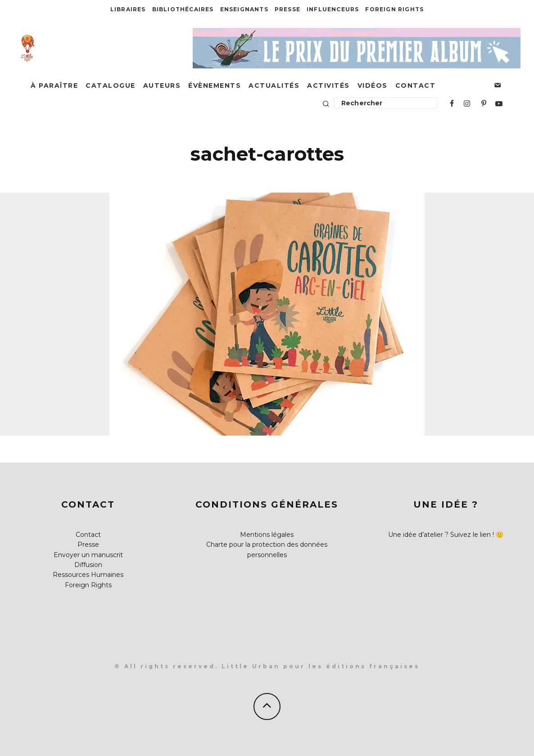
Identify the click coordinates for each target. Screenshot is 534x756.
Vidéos (373, 85)
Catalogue (111, 85)
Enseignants (244, 9)
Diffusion (88, 565)
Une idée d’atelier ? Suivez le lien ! (441, 535)
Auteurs (162, 85)
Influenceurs (333, 9)
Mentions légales (267, 535)
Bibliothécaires (183, 9)
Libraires (128, 9)
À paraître (54, 85)
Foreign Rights (394, 9)
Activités (328, 85)
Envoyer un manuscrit (88, 555)
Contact (416, 85)
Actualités (274, 85)
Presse (287, 9)
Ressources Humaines (88, 575)
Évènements (215, 85)
